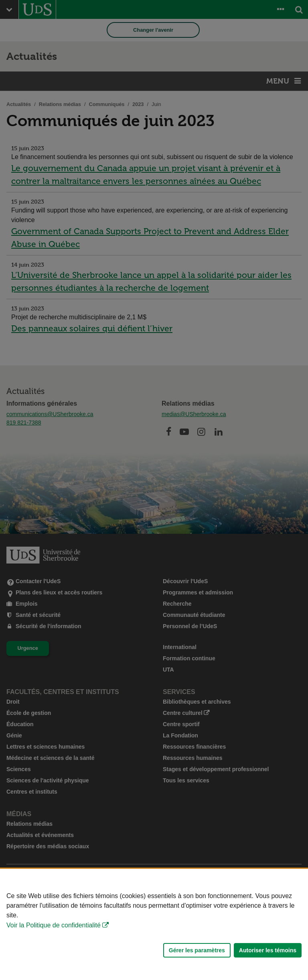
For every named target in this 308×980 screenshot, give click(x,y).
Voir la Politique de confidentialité (54, 925)
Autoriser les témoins (268, 950)
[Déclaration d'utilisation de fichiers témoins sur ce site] (154, 924)
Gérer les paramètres (197, 950)
